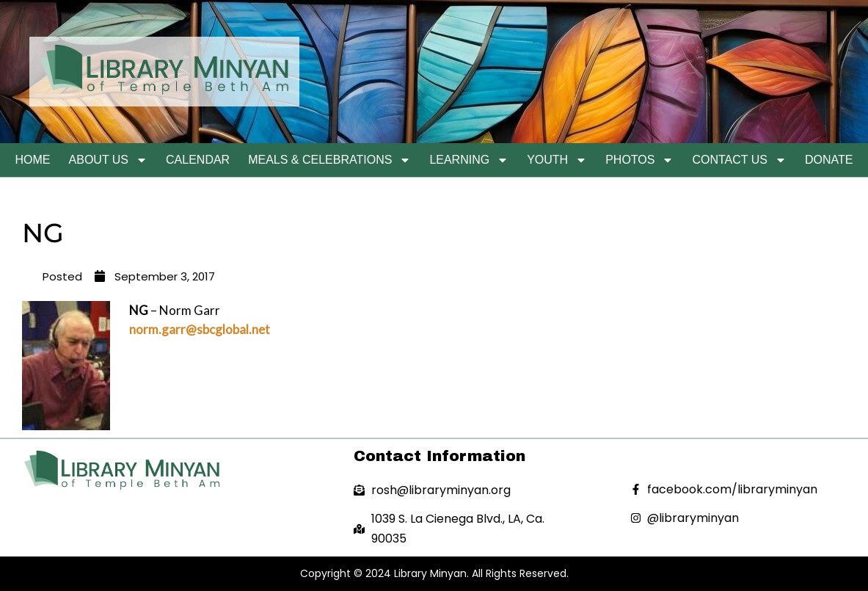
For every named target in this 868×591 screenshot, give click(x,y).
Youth (557, 160)
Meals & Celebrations (329, 160)
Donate (829, 160)
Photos (639, 160)
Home (33, 160)
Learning (469, 160)
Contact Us (739, 160)
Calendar (198, 160)
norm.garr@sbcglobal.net (200, 329)
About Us (109, 160)
